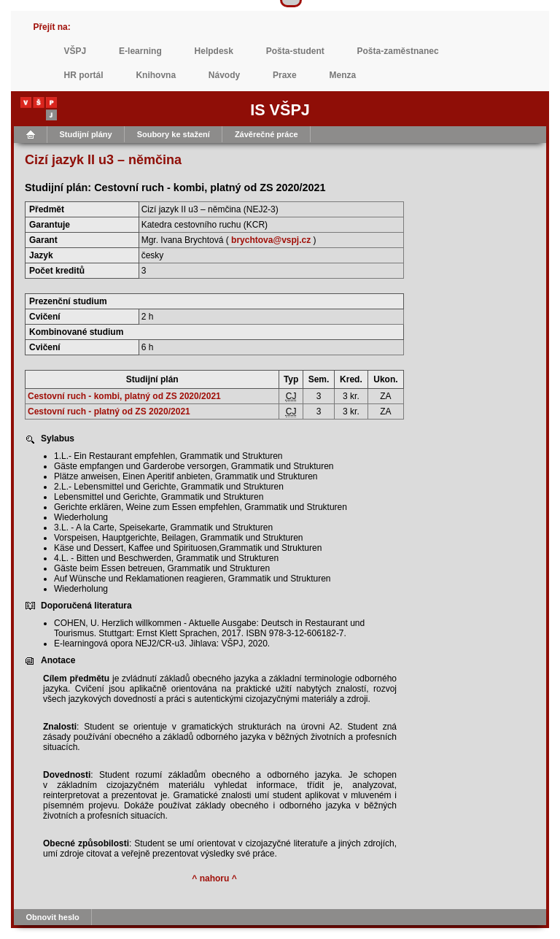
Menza (343, 75)
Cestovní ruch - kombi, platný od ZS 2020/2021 (124, 396)
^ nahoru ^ (214, 878)
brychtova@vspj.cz (271, 240)
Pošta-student (295, 51)
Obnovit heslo (53, 917)
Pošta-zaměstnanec (398, 51)
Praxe (285, 75)
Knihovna (156, 75)
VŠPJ (75, 51)
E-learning (140, 51)
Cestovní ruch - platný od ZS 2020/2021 (109, 411)
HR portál (84, 75)
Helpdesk (214, 51)
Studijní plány (86, 134)
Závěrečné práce (267, 134)
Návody (224, 75)
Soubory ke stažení (174, 134)
